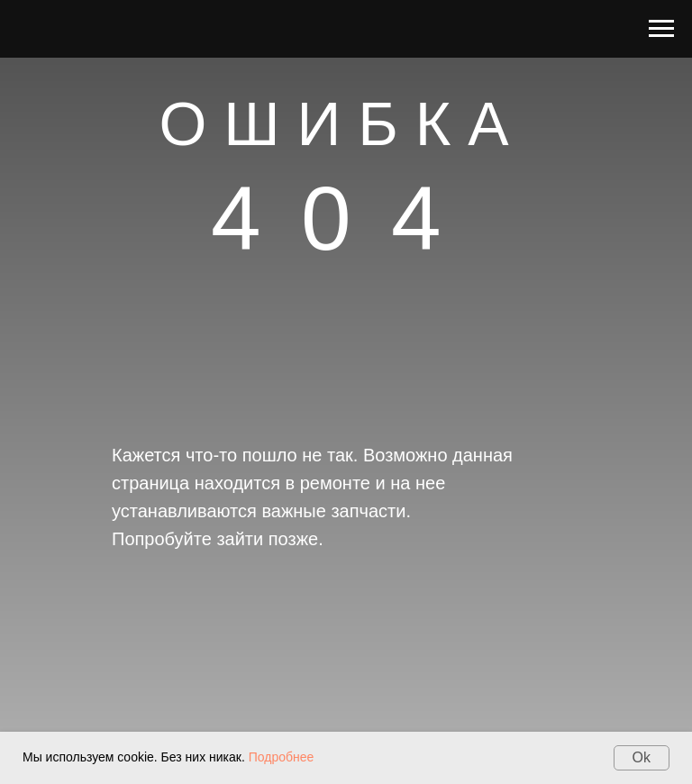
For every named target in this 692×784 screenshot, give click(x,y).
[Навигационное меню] (661, 29)
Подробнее (282, 757)
